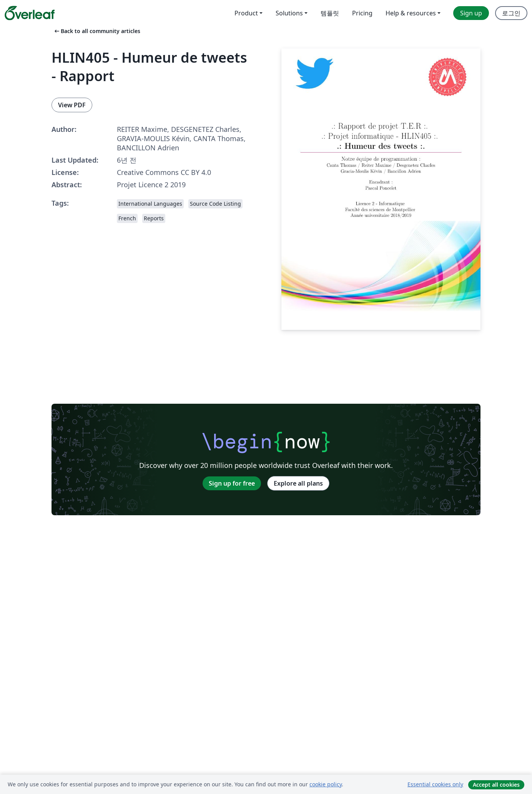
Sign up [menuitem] (471, 13)
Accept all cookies (496, 785)
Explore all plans (298, 483)
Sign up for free (232, 483)
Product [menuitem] (246, 13)
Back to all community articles (97, 31)
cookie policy (326, 784)
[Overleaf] (30, 13)
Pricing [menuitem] (362, 13)
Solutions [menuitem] (289, 13)
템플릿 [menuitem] (330, 13)
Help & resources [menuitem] (411, 13)
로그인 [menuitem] (511, 13)
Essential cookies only (435, 784)
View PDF (72, 105)
